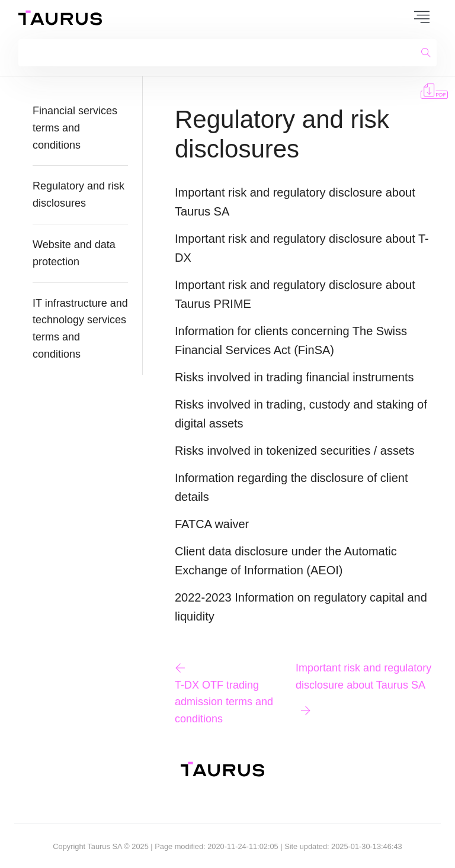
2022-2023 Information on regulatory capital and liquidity (301, 607)
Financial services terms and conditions (75, 128)
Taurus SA (104, 846)
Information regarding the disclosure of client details (291, 487)
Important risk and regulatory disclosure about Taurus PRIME (295, 294)
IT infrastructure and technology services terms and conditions (80, 329)
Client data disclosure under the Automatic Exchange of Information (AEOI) (286, 561)
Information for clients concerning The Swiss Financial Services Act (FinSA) (291, 340)
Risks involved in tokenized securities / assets (295, 451)
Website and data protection (74, 253)
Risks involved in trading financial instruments (294, 377)
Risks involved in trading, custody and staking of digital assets (301, 414)
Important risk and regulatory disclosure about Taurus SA (295, 202)
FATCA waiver (212, 524)
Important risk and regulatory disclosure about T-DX (302, 248)
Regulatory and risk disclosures (78, 195)
